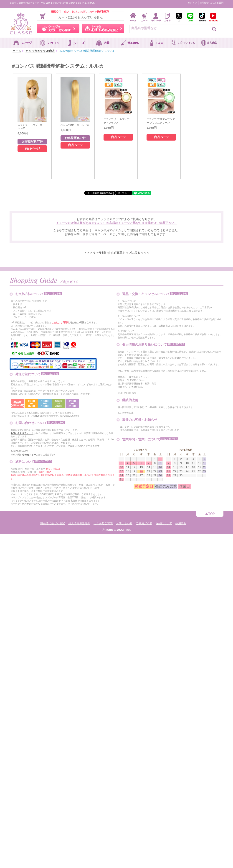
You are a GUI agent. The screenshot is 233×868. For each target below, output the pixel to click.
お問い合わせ (124, 523)
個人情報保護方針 (79, 523)
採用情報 (181, 523)
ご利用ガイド (144, 523)
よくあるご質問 (103, 523)
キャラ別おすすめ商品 (40, 51)
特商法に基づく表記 (53, 523)
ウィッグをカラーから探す (58, 29)
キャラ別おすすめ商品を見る (103, 29)
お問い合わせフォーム (22, 433)
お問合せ (204, 3)
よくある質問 (217, 3)
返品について (164, 523)
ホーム (17, 51)
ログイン (192, 3)
